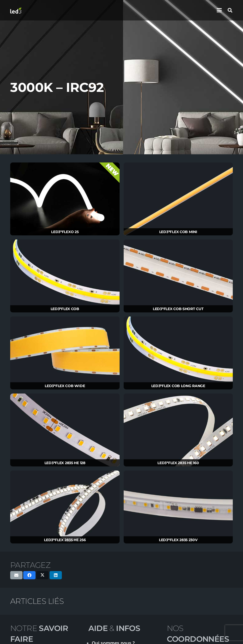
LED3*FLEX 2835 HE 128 (65, 463)
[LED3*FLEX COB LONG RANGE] (178, 353)
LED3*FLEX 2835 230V (178, 540)
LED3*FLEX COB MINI (178, 232)
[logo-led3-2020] (16, 10)
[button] (219, 10)
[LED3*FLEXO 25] (65, 199)
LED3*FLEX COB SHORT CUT (178, 309)
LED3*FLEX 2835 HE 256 (65, 540)
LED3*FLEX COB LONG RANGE (178, 386)
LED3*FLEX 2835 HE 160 (178, 463)
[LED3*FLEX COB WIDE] (65, 353)
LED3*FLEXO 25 (65, 232)
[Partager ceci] (29, 575)
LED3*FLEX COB (65, 309)
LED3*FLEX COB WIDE (65, 386)
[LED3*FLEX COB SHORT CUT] (178, 276)
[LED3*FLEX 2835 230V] (178, 507)
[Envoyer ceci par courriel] (16, 575)
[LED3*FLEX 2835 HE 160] (178, 430)
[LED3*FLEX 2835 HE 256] (65, 507)
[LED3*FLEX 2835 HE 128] (65, 430)
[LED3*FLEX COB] (65, 276)
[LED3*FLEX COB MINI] (178, 199)
